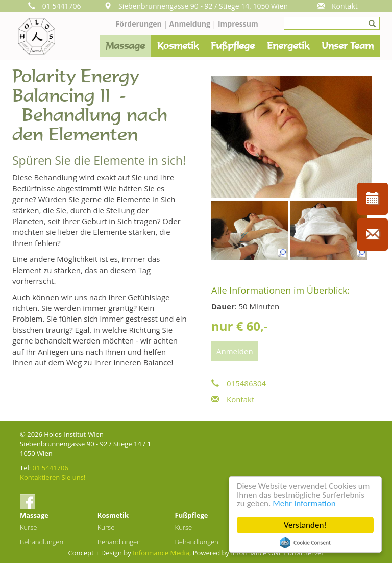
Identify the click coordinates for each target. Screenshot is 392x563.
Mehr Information (304, 504)
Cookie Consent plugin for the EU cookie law (305, 543)
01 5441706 (55, 6)
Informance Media (161, 553)
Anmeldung (191, 24)
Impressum (238, 24)
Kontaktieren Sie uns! (53, 477)
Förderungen (139, 24)
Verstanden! (305, 525)
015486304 (239, 383)
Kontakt (338, 6)
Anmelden (235, 351)
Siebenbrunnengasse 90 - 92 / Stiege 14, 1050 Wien (196, 6)
